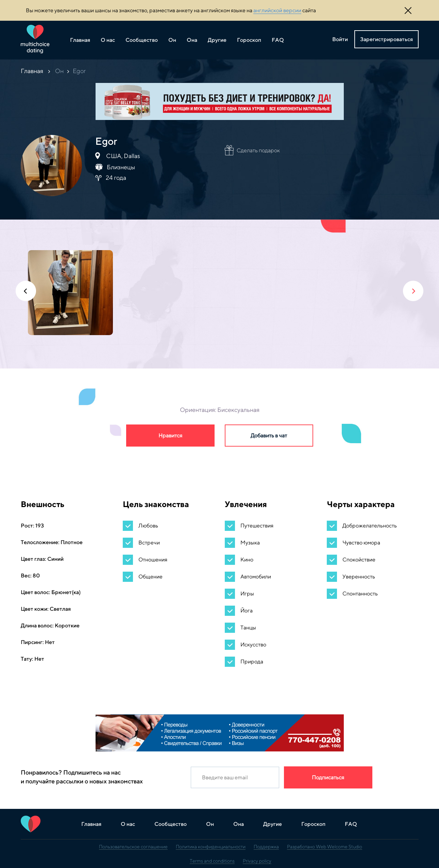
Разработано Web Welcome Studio (325, 847)
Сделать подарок (258, 150)
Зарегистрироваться (386, 39)
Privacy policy (257, 861)
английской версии (277, 10)
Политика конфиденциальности (211, 847)
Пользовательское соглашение (133, 847)
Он (172, 40)
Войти (340, 39)
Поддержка (266, 847)
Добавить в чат (269, 436)
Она (192, 40)
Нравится (170, 436)
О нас (108, 40)
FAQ (278, 40)
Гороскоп (249, 40)
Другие (217, 40)
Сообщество (142, 40)
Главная (80, 40)
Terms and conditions (212, 861)
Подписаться (328, 777)
